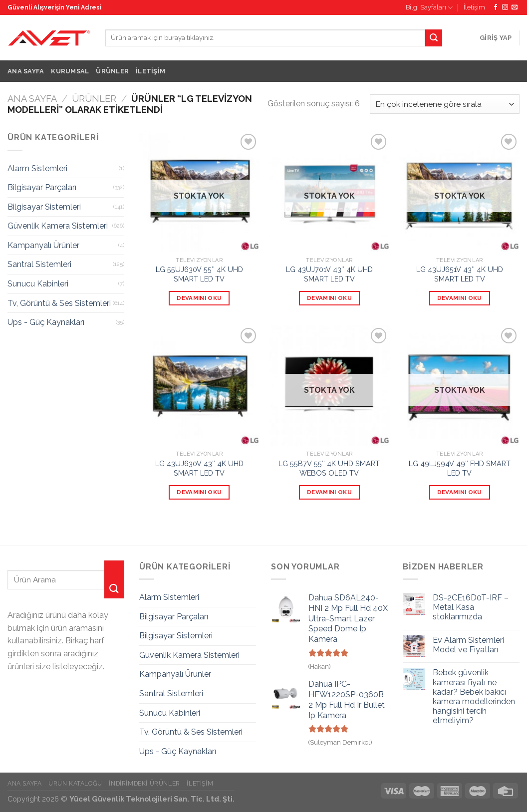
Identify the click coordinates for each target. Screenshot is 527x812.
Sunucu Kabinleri (38, 284)
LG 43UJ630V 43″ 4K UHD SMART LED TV (199, 468)
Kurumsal (70, 71)
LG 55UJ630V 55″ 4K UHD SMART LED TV (199, 274)
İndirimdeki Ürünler (144, 783)
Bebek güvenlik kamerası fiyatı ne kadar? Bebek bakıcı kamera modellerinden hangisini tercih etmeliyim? (474, 696)
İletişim (474, 7)
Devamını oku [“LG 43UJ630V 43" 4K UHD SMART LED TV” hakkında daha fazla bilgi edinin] (199, 492)
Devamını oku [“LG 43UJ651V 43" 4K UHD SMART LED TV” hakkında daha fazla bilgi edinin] (460, 298)
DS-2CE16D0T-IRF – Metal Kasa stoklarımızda (471, 607)
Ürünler (112, 71)
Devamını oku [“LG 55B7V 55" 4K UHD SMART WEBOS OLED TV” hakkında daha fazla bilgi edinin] (329, 492)
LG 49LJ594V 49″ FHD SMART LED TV (460, 468)
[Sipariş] (445, 104)
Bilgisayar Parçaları (42, 187)
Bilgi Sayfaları (429, 8)
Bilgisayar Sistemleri (44, 207)
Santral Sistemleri (39, 264)
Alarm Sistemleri (37, 168)
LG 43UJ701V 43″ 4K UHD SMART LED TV (329, 274)
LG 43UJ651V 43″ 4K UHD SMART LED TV (460, 274)
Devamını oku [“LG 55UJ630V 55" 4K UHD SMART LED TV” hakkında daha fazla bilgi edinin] (199, 298)
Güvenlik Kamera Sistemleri (58, 226)
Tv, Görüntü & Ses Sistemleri (59, 303)
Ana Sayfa (26, 71)
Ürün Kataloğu (75, 783)
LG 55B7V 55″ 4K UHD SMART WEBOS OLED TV (329, 468)
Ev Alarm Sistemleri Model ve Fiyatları (468, 645)
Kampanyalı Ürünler (43, 245)
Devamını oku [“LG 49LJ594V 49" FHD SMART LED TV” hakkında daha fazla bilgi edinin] (460, 492)
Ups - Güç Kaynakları (46, 322)
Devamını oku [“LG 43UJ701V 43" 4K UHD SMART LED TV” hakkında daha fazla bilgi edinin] (329, 298)
